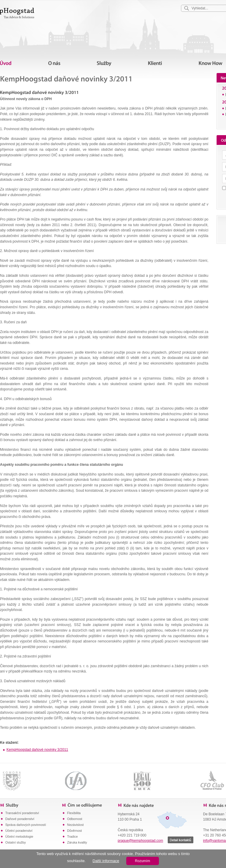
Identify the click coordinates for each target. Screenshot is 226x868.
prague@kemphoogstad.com (140, 841)
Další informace (106, 861)
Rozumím (143, 861)
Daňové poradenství (20, 819)
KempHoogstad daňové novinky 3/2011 (37, 750)
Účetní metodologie (19, 836)
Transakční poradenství (22, 813)
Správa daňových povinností (26, 825)
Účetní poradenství (19, 831)
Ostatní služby (16, 842)
